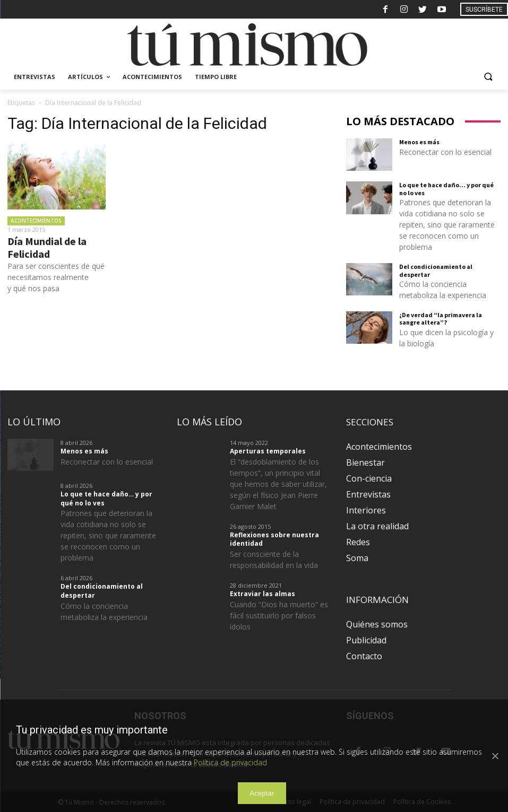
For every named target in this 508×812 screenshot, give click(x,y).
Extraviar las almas (262, 594)
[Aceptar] (495, 756)
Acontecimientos (36, 221)
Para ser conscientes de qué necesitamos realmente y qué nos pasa (56, 277)
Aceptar (262, 793)
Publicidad (366, 640)
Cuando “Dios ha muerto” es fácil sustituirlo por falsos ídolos (279, 615)
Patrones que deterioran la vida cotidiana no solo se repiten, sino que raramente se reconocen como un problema (447, 225)
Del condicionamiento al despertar (436, 270)
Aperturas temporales (268, 451)
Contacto (364, 656)
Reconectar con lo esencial (445, 152)
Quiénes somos (377, 624)
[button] (488, 77)
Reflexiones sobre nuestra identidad (274, 539)
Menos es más (419, 142)
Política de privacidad (230, 762)
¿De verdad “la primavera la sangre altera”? (441, 318)
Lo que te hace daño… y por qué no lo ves (446, 189)
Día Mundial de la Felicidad (47, 247)
